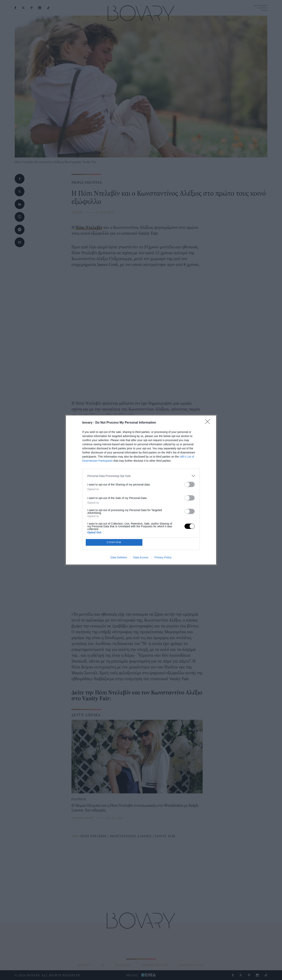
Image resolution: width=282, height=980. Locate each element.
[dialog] (141, 490)
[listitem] (141, 476)
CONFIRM (114, 542)
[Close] (209, 423)
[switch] (190, 484)
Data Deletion (119, 557)
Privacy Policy (163, 557)
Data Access (141, 557)
